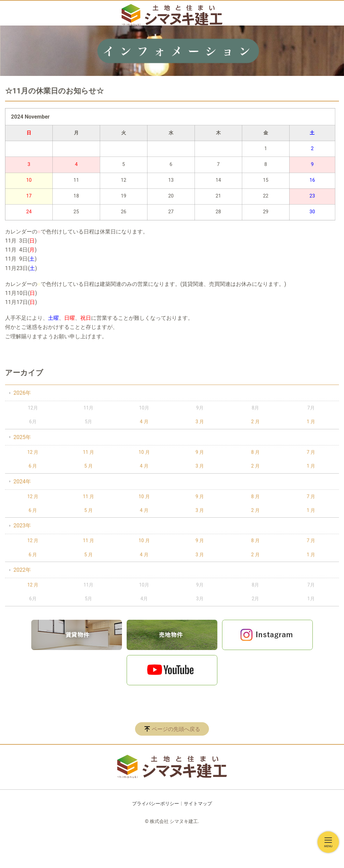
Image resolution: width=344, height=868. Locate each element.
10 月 (144, 452)
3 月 (200, 422)
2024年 (22, 482)
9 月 (200, 452)
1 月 (311, 422)
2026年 (22, 393)
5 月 (89, 466)
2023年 (22, 526)
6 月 (33, 466)
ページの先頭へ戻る (176, 729)
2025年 (22, 437)
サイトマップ (198, 804)
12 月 (33, 452)
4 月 (144, 422)
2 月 (255, 422)
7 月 (311, 452)
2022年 (22, 570)
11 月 (89, 452)
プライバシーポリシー (156, 804)
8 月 (255, 452)
